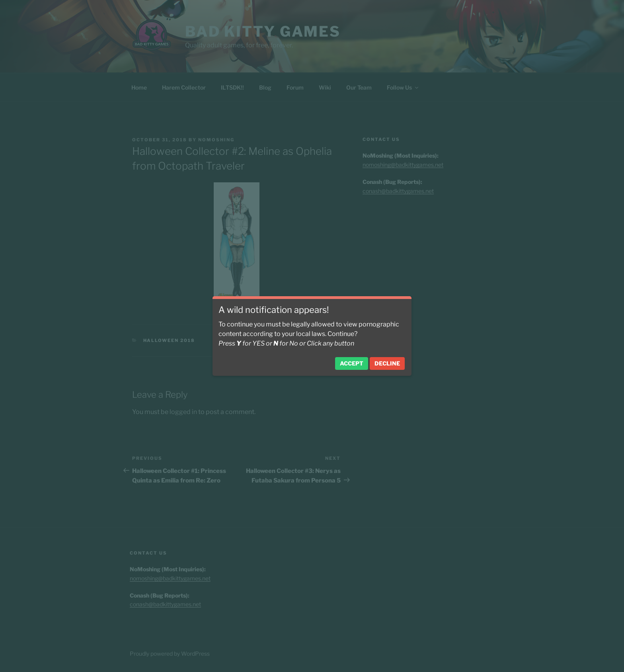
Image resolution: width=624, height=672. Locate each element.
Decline (387, 363)
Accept (352, 363)
